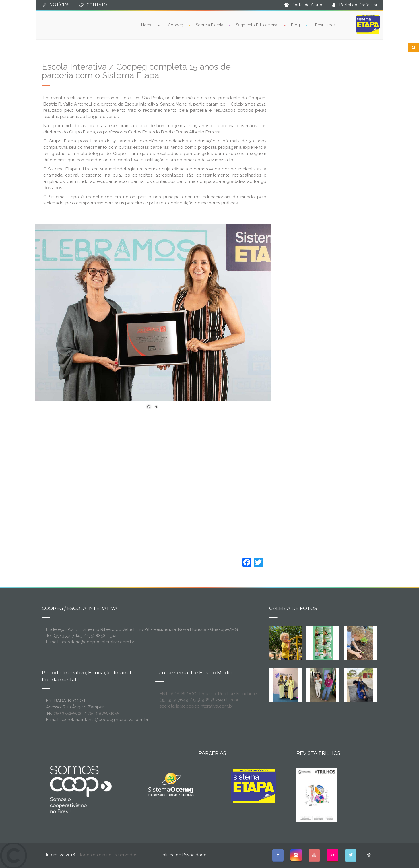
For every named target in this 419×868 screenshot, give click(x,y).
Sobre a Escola (209, 25)
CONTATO (97, 5)
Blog (295, 25)
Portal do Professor (358, 5)
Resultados (325, 25)
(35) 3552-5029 (68, 713)
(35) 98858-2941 (209, 700)
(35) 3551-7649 (174, 700)
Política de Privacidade (183, 855)
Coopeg (176, 25)
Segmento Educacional (257, 25)
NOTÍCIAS (60, 5)
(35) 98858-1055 (103, 713)
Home (147, 25)
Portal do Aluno (307, 5)
